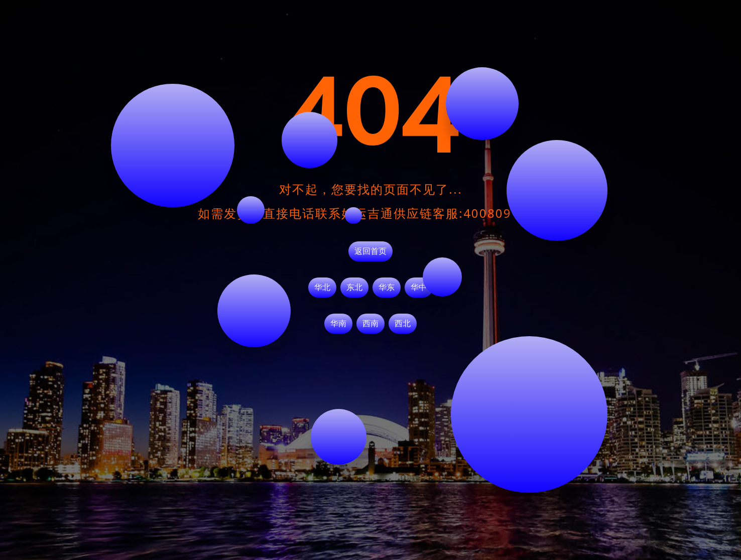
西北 (403, 324)
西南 (371, 324)
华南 (338, 324)
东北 (354, 288)
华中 (419, 288)
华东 (387, 288)
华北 (322, 288)
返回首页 (371, 251)
